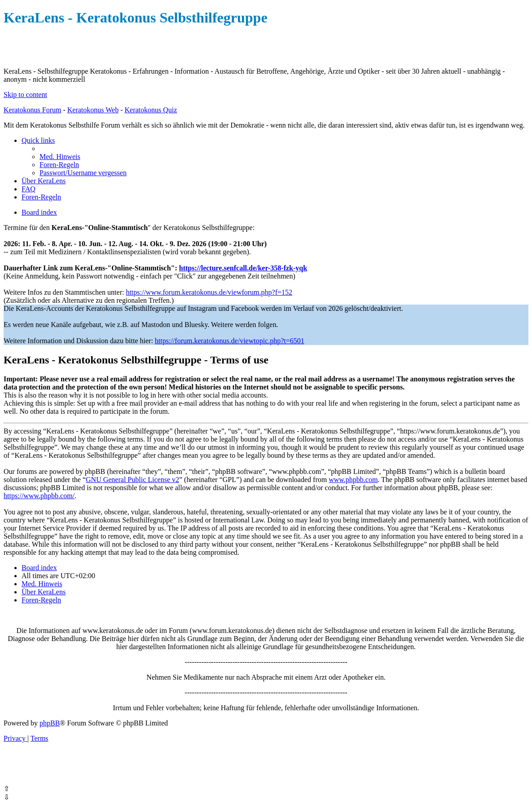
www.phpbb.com (353, 480)
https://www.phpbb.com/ (39, 496)
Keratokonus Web (93, 110)
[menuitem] (60, 157)
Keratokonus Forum (32, 110)
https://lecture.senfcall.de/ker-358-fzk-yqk (243, 268)
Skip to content (25, 95)
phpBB (50, 723)
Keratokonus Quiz (151, 110)
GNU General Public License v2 (132, 480)
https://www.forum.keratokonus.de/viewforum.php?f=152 (209, 292)
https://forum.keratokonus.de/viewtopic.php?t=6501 (230, 341)
